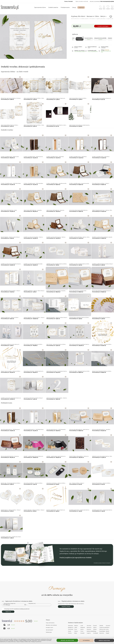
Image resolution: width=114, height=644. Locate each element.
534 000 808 (80, 1)
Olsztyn (95, 629)
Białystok (83, 627)
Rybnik (107, 631)
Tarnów (70, 633)
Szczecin (108, 626)
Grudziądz (96, 633)
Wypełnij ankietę (66, 607)
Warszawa (70, 626)
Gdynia (95, 627)
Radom (108, 627)
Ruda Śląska (102, 631)
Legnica (89, 633)
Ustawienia (86, 640)
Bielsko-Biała (90, 631)
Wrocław (89, 626)
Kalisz (76, 633)
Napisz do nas (64, 551)
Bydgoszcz (71, 627)
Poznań (95, 626)
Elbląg (95, 631)
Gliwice (76, 631)
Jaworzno (102, 633)
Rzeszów (89, 629)
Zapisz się (8, 612)
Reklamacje (49, 632)
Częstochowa (103, 627)
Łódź (82, 626)
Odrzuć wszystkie (104, 640)
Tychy (107, 629)
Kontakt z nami (49, 627)
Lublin (76, 627)
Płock (82, 631)
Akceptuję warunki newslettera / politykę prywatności (16, 609)
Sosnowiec (71, 629)
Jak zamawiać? (49, 630)
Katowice (89, 627)
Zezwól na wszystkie (67, 640)
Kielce (82, 629)
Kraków (76, 626)
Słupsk (107, 633)
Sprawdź (36, 621)
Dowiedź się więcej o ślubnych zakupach (102, 563)
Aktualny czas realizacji (51, 625)
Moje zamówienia (50, 623)
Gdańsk (101, 626)
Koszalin (82, 633)
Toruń (76, 629)
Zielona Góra (102, 629)
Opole (70, 631)
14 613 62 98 (86, 1)
